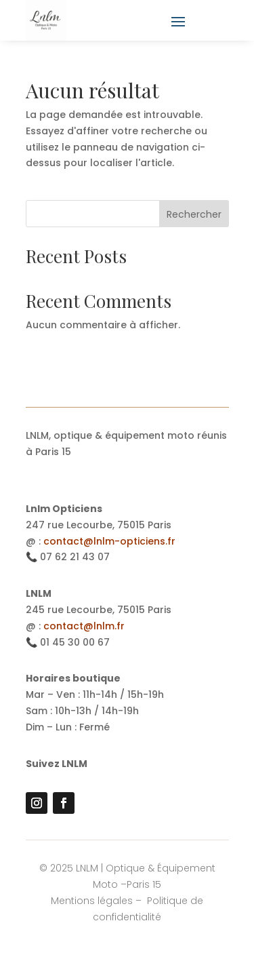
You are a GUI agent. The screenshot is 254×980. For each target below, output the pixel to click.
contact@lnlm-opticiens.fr (109, 541)
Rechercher (194, 214)
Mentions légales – (98, 901)
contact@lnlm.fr (84, 626)
